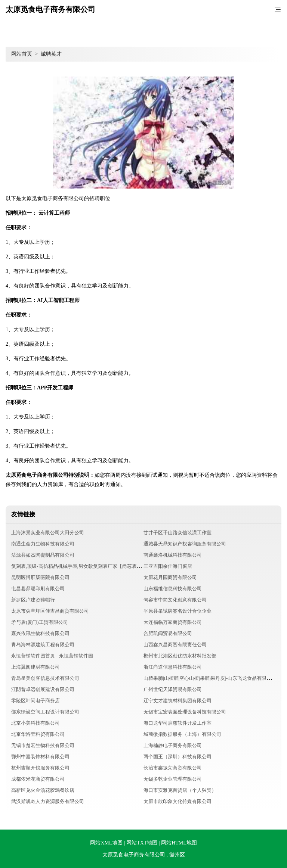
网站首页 (22, 54)
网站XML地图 (106, 843)
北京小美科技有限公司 (36, 723)
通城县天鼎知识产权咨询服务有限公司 (185, 544)
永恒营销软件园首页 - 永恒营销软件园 (52, 656)
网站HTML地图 (179, 843)
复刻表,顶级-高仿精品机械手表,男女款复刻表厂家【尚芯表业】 (79, 566)
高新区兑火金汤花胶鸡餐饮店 (43, 790)
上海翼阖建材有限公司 (36, 667)
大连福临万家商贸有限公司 (173, 622)
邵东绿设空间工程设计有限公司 (45, 712)
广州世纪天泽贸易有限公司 (173, 689)
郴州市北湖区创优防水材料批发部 (180, 656)
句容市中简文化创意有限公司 (175, 600)
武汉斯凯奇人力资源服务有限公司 (48, 801)
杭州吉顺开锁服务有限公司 (40, 768)
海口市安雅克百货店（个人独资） (180, 790)
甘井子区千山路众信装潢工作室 (178, 533)
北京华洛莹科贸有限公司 (38, 734)
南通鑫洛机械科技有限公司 (173, 555)
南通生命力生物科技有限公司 (43, 544)
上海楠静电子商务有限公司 (173, 745)
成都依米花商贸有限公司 (38, 779)
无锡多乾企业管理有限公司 (173, 779)
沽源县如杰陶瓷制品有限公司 (43, 555)
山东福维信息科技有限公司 (173, 589)
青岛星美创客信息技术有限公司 (45, 678)
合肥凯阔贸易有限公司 (168, 633)
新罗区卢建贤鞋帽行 (33, 600)
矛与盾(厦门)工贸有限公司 (40, 622)
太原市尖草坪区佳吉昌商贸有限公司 (50, 611)
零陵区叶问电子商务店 (36, 701)
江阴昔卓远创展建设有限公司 (43, 689)
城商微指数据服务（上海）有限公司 (182, 734)
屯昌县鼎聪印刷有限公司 (38, 589)
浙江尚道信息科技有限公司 (173, 667)
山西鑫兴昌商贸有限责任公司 (175, 645)
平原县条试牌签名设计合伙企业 (178, 611)
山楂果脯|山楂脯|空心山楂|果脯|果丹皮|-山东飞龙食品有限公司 (210, 678)
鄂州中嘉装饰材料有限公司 (40, 757)
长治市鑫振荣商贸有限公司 (173, 768)
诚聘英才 (51, 54)
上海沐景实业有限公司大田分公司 (48, 533)
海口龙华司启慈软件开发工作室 (178, 723)
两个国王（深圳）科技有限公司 (178, 757)
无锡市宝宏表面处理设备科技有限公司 (185, 712)
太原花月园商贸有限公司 (170, 577)
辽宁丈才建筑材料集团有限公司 (178, 701)
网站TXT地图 (142, 843)
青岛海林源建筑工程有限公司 (43, 645)
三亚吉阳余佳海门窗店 (168, 566)
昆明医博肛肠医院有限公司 (40, 577)
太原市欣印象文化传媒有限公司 (178, 801)
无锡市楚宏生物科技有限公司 (43, 745)
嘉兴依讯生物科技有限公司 (40, 633)
